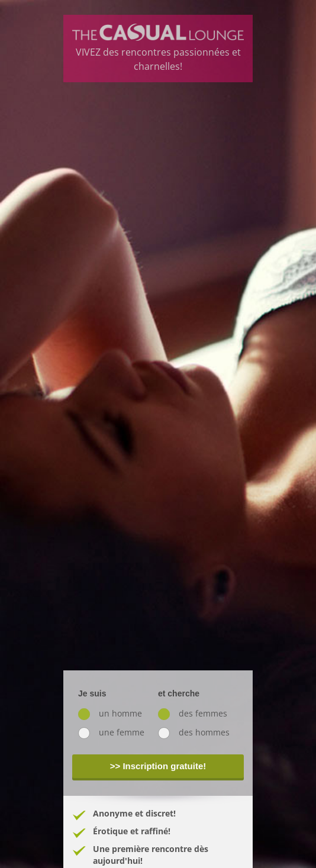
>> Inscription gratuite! (158, 766)
